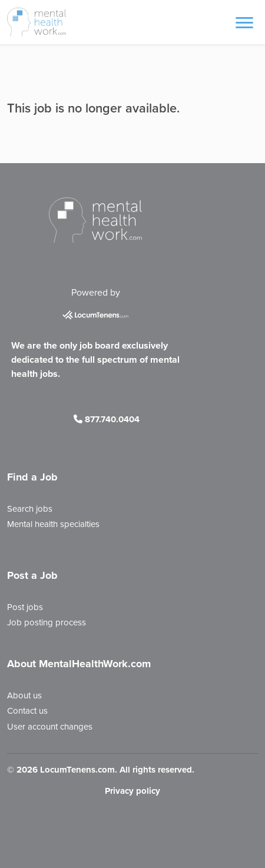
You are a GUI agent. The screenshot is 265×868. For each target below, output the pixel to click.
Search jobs (30, 509)
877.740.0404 (107, 419)
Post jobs (25, 607)
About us (24, 695)
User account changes (50, 727)
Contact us (27, 711)
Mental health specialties (53, 524)
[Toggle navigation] (244, 22)
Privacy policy (132, 791)
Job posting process (47, 622)
